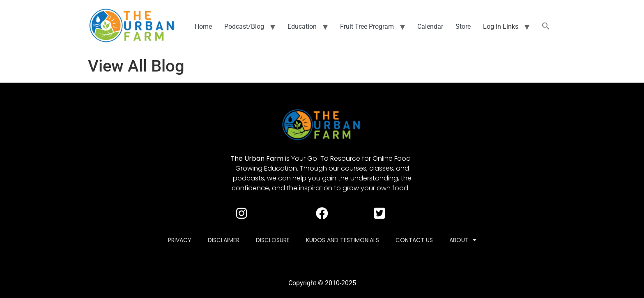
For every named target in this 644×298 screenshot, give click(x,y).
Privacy (180, 240)
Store (463, 27)
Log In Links (501, 27)
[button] (546, 27)
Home (203, 27)
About (463, 240)
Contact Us (414, 240)
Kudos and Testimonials (343, 240)
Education (302, 27)
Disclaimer (224, 240)
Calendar (430, 27)
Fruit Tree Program (367, 27)
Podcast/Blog (244, 27)
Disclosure (273, 240)
